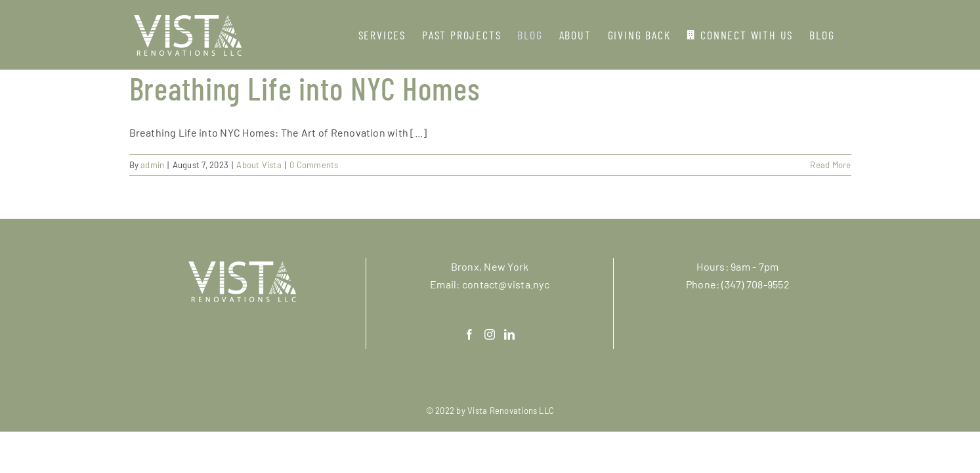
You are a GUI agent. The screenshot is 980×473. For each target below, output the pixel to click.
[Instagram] (490, 334)
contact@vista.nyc (506, 284)
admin (152, 165)
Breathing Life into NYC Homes (305, 88)
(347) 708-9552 (755, 284)
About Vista (259, 165)
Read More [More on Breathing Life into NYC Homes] (830, 165)
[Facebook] (469, 334)
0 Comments (314, 165)
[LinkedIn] (509, 334)
